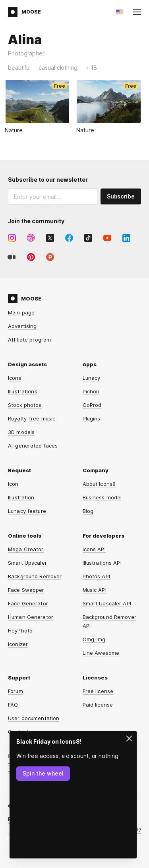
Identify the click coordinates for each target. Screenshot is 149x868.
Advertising (22, 326)
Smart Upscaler (27, 563)
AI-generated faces (33, 446)
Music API (95, 590)
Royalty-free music (32, 418)
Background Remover (35, 576)
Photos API (96, 576)
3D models (21, 432)
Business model (102, 497)
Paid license (98, 705)
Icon (13, 484)
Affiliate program (29, 340)
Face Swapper (26, 590)
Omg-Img (94, 639)
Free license (98, 691)
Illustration (21, 497)
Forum (15, 691)
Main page (21, 312)
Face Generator (28, 603)
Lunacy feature (27, 511)
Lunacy (92, 378)
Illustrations (23, 391)
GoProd (92, 405)
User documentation (34, 718)
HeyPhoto (20, 630)
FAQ (13, 705)
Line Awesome (101, 653)
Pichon (91, 391)
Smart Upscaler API (107, 603)
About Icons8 (99, 484)
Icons (15, 378)
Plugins (92, 418)
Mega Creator (26, 549)
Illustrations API (102, 563)
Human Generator (31, 617)
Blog (88, 511)
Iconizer (18, 644)
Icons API (94, 549)
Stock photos (25, 405)
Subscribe (121, 196)
